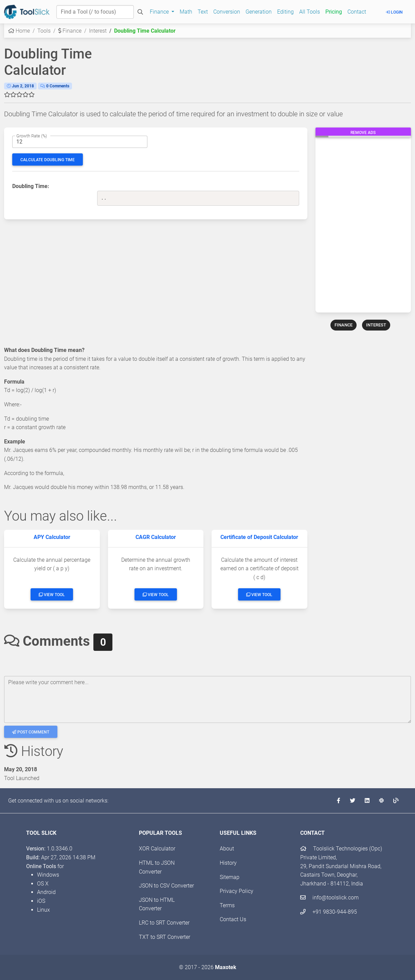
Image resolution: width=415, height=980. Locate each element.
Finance (70, 31)
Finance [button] (160, 12)
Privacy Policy (237, 891)
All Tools (310, 12)
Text (203, 12)
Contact (357, 12)
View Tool (52, 595)
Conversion (227, 12)
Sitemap (230, 877)
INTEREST (376, 325)
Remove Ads (363, 133)
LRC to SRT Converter (164, 923)
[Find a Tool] (95, 12)
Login (394, 12)
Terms (227, 905)
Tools (44, 31)
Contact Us (233, 919)
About (227, 849)
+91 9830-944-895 (329, 912)
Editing (285, 12)
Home (19, 31)
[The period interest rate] (80, 142)
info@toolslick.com (329, 898)
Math (186, 12)
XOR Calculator (157, 849)
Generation (259, 12)
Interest (98, 31)
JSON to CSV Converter (166, 886)
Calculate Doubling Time (48, 160)
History (228, 863)
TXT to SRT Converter (165, 937)
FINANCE (344, 325)
